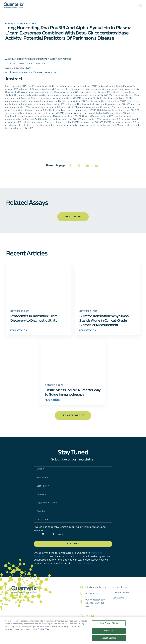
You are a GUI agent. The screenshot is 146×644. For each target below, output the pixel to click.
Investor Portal (120, 587)
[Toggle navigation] (140, 5)
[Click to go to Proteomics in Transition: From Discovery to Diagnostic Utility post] (38, 286)
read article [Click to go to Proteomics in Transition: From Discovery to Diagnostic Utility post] (19, 330)
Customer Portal (121, 593)
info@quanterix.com (96, 587)
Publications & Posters (21, 24)
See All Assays (73, 217)
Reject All (109, 631)
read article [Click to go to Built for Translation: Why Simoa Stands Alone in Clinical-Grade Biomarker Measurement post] (88, 330)
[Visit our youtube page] (93, 616)
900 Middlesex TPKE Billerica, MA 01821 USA (95, 603)
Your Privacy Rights (109, 623)
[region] (73, 630)
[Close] (141, 630)
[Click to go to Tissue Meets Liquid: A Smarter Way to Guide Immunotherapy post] (73, 360)
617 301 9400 (92, 594)
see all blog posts (73, 415)
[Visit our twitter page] (82, 616)
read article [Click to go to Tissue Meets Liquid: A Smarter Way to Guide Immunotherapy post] (53, 400)
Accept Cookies (109, 638)
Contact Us (118, 598)
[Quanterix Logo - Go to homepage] (14, 5)
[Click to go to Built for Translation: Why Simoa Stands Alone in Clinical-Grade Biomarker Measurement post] (108, 286)
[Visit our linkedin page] (87, 616)
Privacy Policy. (85, 563)
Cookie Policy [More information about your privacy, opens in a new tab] (44, 629)
